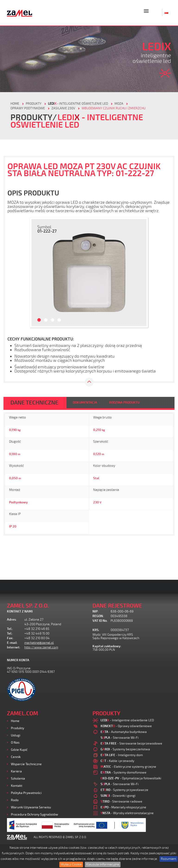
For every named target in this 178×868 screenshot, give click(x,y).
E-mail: (12, 643)
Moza (119, 104)
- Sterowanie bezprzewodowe (131, 743)
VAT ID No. (100, 621)
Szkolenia (18, 779)
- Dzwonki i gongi (118, 796)
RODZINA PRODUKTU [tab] (124, 403)
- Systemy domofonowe (124, 772)
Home (15, 721)
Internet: (14, 647)
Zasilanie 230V (63, 108)
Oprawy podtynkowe (28, 108)
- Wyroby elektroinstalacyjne (127, 813)
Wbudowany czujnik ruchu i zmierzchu (114, 108)
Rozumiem (168, 859)
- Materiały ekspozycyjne (123, 807)
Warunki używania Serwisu (31, 807)
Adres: (12, 620)
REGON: (98, 616)
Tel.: (10, 629)
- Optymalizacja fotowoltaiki (131, 778)
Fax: (10, 638)
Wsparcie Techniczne (26, 764)
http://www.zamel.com (41, 647)
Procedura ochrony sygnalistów (35, 815)
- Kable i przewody (117, 761)
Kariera (16, 771)
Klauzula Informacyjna (103, 864)
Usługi (16, 735)
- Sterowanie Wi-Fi (119, 738)
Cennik (16, 757)
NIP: (95, 611)
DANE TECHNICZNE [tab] (34, 403)
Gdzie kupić (19, 750)
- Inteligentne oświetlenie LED (78, 104)
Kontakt (17, 786)
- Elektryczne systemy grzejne (128, 767)
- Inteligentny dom (122, 755)
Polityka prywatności (26, 793)
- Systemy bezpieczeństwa (125, 749)
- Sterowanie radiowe (121, 802)
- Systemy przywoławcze (124, 790)
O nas (15, 743)
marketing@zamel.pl (39, 643)
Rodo (15, 800)
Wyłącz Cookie (71, 864)
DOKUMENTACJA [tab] (85, 403)
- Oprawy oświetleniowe (126, 726)
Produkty (17, 728)
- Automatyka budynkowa (124, 732)
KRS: (96, 630)
